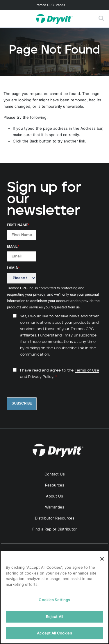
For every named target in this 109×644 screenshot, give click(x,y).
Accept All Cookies (54, 633)
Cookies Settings (54, 600)
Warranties (55, 507)
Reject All (54, 616)
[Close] (102, 559)
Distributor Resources (55, 518)
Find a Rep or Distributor (54, 529)
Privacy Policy (41, 377)
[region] (54, 597)
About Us (54, 496)
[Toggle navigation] (54, 5)
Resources (55, 485)
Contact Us (55, 474)
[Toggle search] (101, 19)
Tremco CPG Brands (50, 5)
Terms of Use (87, 371)
